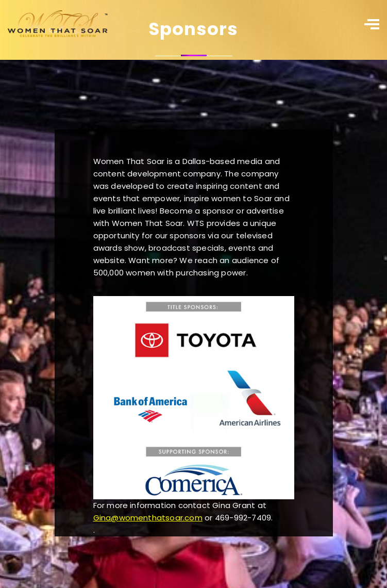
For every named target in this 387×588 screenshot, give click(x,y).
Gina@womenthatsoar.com (148, 518)
